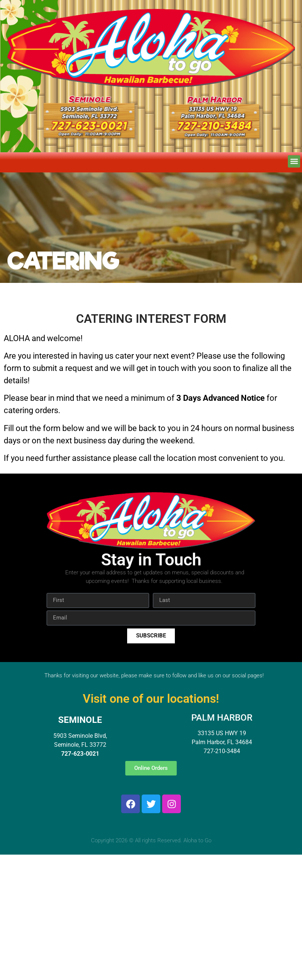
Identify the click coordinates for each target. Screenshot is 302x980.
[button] (294, 161)
